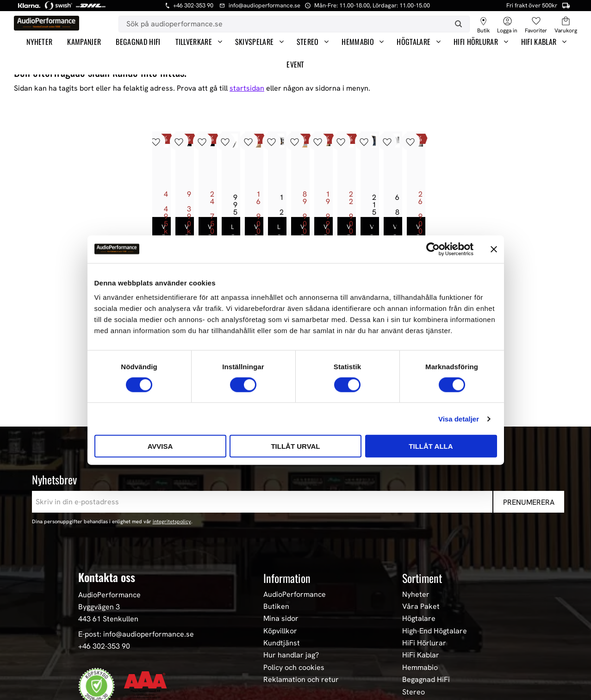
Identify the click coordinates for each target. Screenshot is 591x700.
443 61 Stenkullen (108, 541)
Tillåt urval (295, 446)
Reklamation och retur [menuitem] (301, 602)
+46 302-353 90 (104, 568)
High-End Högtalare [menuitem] (435, 553)
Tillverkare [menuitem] (194, 42)
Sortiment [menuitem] (422, 500)
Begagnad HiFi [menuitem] (138, 42)
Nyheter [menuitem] (39, 42)
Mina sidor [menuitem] (281, 541)
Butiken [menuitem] (276, 528)
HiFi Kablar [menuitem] (539, 42)
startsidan (247, 88)
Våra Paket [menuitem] (421, 528)
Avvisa (160, 446)
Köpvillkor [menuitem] (280, 553)
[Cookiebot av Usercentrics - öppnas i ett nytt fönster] (433, 249)
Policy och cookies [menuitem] (294, 589)
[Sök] (458, 24)
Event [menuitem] (295, 64)
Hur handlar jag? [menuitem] (291, 577)
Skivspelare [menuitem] (255, 42)
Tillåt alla (431, 446)
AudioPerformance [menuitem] (295, 516)
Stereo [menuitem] (308, 42)
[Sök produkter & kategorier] (283, 24)
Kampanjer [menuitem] (84, 42)
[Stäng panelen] (494, 249)
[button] (536, 22)
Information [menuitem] (287, 500)
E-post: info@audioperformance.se (136, 556)
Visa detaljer (459, 418)
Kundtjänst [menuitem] (282, 565)
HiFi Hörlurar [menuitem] (476, 42)
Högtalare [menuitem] (414, 42)
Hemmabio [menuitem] (358, 42)
